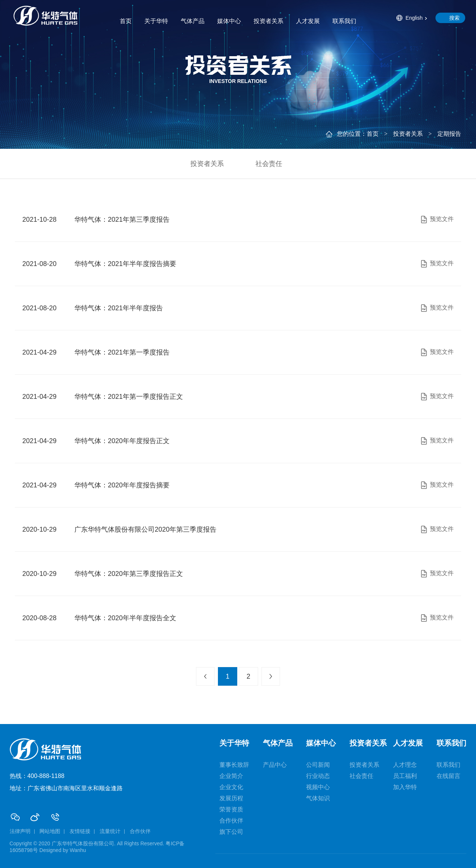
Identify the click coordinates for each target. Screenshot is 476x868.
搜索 (454, 18)
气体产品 (193, 21)
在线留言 (448, 776)
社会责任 (269, 164)
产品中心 (275, 765)
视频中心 (318, 787)
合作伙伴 (231, 821)
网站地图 (50, 831)
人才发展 (308, 21)
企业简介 (231, 776)
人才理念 (405, 765)
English (414, 18)
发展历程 (231, 798)
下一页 (271, 676)
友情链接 (80, 831)
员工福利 (405, 776)
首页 (126, 21)
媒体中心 (229, 21)
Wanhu (78, 850)
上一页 (205, 676)
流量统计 (110, 831)
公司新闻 (318, 765)
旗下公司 (231, 832)
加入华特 (405, 787)
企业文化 (231, 787)
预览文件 (437, 220)
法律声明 (20, 831)
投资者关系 (268, 21)
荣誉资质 (231, 809)
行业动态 (318, 776)
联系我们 (344, 21)
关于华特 (156, 21)
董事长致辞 (234, 765)
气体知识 (318, 798)
